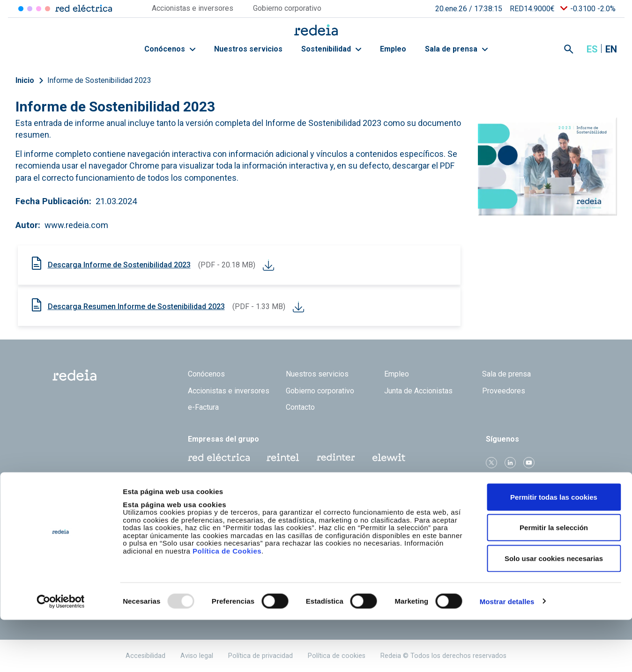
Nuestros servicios (248, 49)
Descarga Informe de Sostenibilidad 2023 (119, 265)
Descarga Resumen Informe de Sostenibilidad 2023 (136, 306)
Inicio (25, 80)
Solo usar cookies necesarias (554, 610)
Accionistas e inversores (229, 391)
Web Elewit (389, 458)
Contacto (300, 407)
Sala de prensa (456, 49)
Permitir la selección (554, 580)
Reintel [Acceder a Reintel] (39, 9)
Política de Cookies (227, 603)
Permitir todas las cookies (554, 549)
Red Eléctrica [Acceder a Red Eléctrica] (21, 9)
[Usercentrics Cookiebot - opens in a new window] (61, 654)
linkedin (510, 463)
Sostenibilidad (331, 49)
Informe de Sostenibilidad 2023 (99, 80)
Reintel (283, 458)
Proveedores (504, 391)
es (592, 49)
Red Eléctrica (219, 458)
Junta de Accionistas (418, 391)
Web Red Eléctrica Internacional (336, 458)
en (611, 49)
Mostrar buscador (569, 49)
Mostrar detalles (507, 654)
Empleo (393, 49)
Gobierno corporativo (320, 391)
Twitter (491, 463)
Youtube (529, 463)
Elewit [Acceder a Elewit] (48, 9)
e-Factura (203, 407)
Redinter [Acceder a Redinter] (30, 9)
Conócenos (170, 49)
